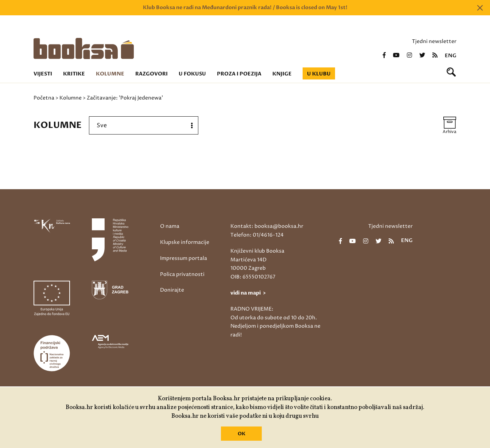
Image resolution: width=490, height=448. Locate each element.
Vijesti (43, 74)
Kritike (74, 74)
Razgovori (151, 74)
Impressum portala (184, 258)
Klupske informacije (185, 242)
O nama (170, 226)
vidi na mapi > (248, 293)
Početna (44, 98)
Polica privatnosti (182, 274)
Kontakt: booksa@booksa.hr (267, 226)
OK (242, 434)
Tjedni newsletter (434, 41)
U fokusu (192, 74)
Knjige (282, 74)
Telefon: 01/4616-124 (257, 235)
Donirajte (172, 290)
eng (451, 56)
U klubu (319, 74)
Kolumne (110, 74)
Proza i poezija (239, 74)
